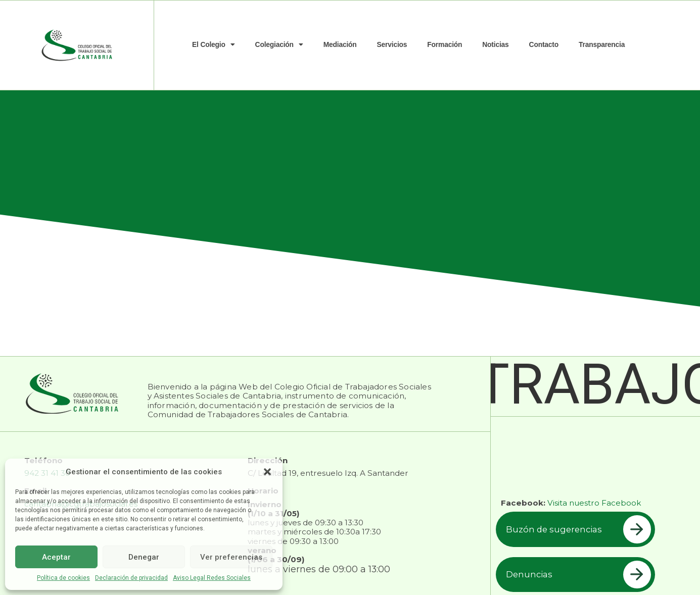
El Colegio (214, 45)
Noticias (495, 44)
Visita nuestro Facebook (594, 503)
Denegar (144, 557)
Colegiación (279, 45)
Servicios (392, 44)
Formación (445, 44)
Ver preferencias (231, 557)
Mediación (340, 44)
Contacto (544, 44)
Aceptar (56, 557)
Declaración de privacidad (131, 578)
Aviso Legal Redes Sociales (212, 578)
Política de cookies (63, 578)
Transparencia (602, 44)
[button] (267, 472)
